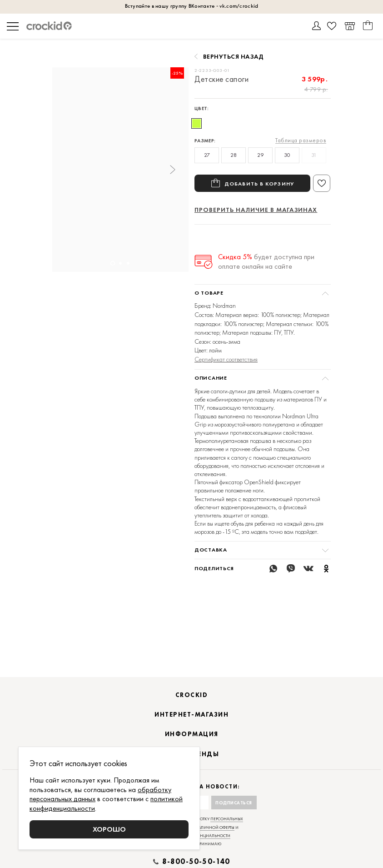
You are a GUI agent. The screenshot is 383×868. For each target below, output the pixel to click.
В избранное (322, 183)
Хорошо (109, 829)
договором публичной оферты (201, 839)
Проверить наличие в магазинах (256, 210)
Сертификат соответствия (226, 359)
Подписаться (234, 814)
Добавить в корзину (259, 183)
